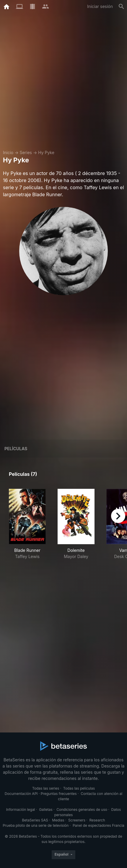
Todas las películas (79, 788)
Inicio (8, 152)
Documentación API (21, 794)
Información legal (21, 810)
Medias (58, 820)
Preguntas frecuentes (59, 794)
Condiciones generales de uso (82, 810)
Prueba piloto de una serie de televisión (36, 825)
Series (26, 152)
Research (97, 820)
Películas (16, 449)
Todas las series (46, 788)
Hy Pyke (46, 152)
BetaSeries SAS (35, 820)
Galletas (46, 810)
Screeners (77, 820)
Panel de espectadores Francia (98, 825)
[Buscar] (121, 6)
